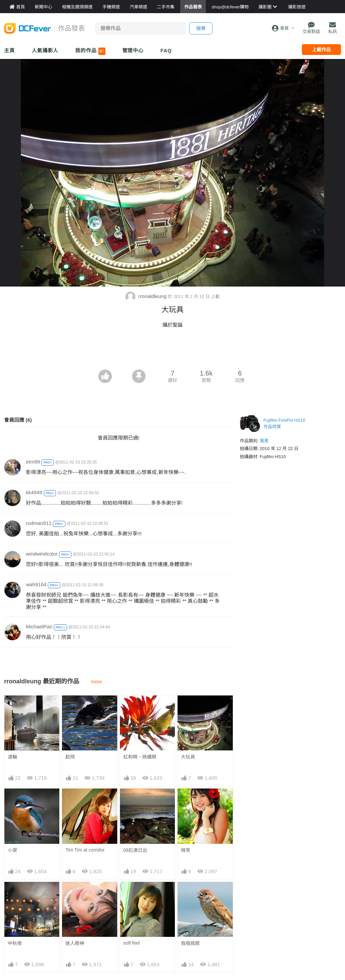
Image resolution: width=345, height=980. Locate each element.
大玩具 (188, 757)
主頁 (9, 50)
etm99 (33, 462)
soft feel (132, 894)
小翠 (12, 850)
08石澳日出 (135, 850)
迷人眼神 (75, 943)
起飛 (70, 757)
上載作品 (321, 50)
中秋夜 (15, 943)
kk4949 (34, 492)
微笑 (186, 850)
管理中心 (133, 50)
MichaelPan (39, 627)
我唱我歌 (190, 894)
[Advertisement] (172, 351)
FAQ (166, 50)
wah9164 (36, 584)
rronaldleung (147, 296)
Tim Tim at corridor (85, 850)
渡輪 (12, 757)
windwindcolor (42, 554)
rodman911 (39, 523)
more (97, 682)
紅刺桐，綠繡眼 (140, 757)
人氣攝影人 (45, 50)
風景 (264, 441)
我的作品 (90, 51)
